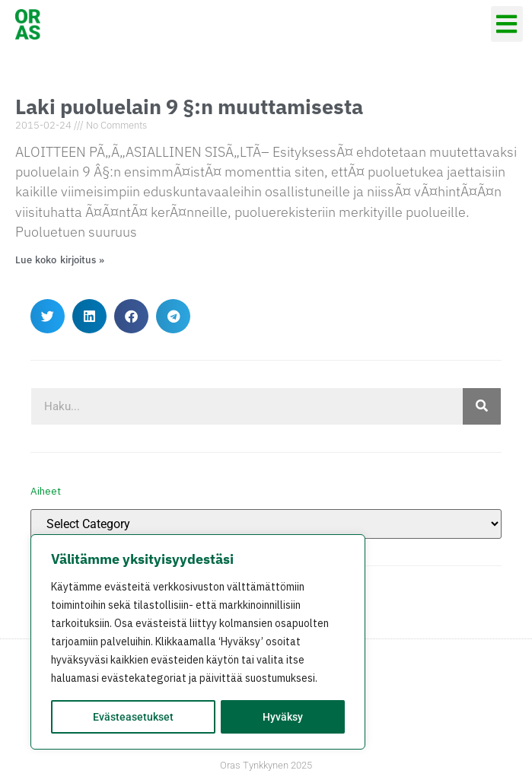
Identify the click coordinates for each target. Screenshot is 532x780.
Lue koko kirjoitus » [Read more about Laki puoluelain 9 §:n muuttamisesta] (60, 260)
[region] (198, 642)
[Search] (482, 406)
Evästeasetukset (133, 717)
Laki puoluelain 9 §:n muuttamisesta (189, 106)
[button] (507, 24)
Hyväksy (283, 717)
